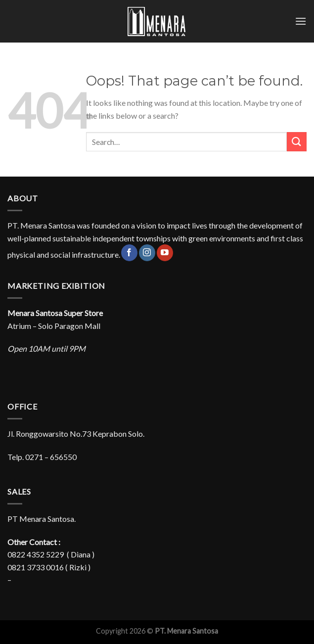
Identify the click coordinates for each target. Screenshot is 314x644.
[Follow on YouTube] (165, 253)
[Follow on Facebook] (129, 253)
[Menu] (301, 21)
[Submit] (297, 142)
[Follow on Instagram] (147, 253)
